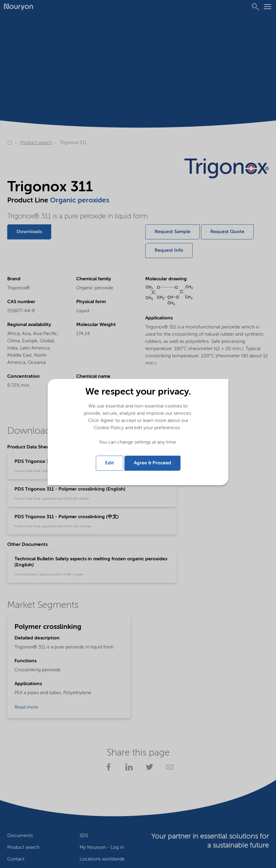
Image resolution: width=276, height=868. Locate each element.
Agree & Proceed (152, 463)
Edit (110, 463)
